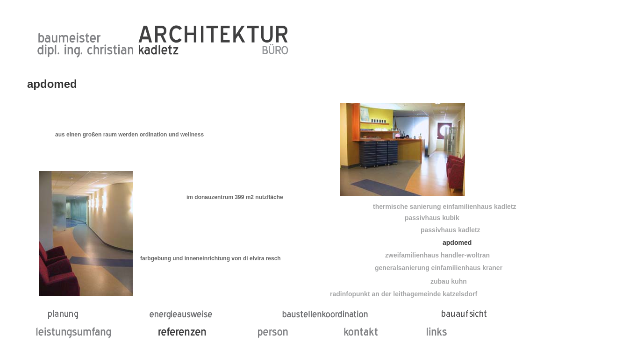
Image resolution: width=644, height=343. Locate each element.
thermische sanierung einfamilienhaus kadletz (445, 207)
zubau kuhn (449, 281)
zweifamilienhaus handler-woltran (437, 255)
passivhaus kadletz (451, 230)
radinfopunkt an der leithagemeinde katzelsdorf (404, 294)
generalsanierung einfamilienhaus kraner (439, 268)
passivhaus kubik (432, 218)
